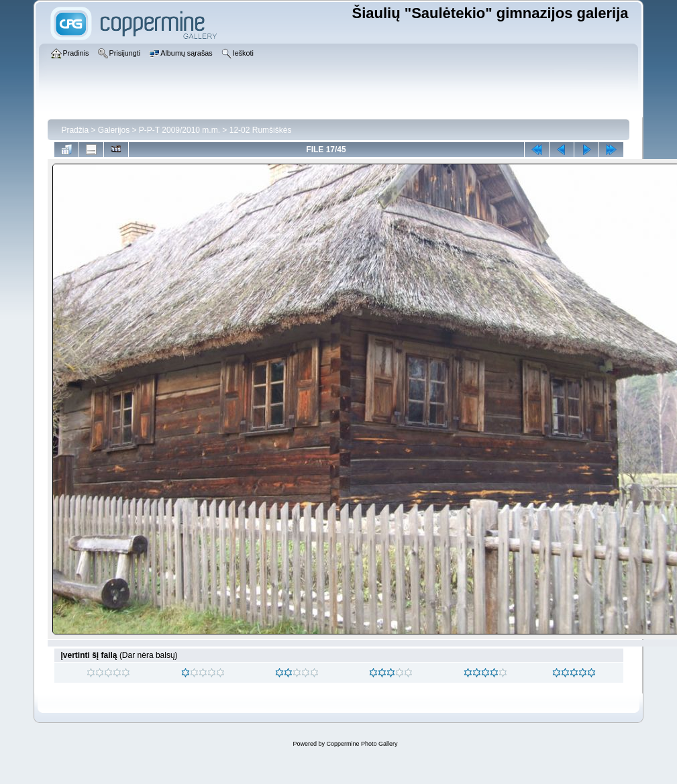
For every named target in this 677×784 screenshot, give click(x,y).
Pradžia (75, 130)
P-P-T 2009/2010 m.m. (179, 130)
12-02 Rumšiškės (261, 130)
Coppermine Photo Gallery (362, 744)
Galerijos (114, 130)
